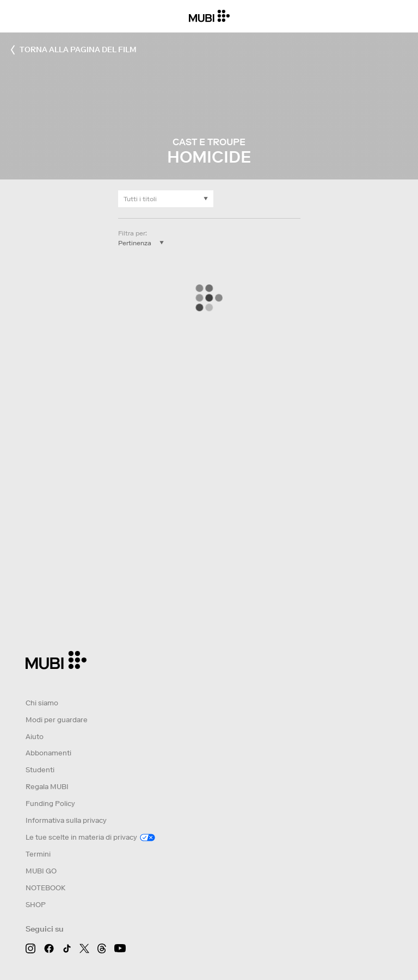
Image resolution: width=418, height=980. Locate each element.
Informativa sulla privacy (66, 820)
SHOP (36, 905)
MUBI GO (41, 871)
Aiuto (35, 737)
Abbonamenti (48, 753)
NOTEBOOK (45, 888)
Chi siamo (42, 703)
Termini (38, 854)
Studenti (40, 770)
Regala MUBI (47, 787)
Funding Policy (50, 804)
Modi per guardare (57, 720)
